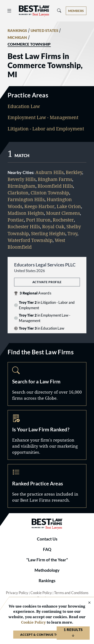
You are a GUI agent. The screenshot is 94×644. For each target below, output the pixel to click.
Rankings (47, 581)
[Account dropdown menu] (76, 11)
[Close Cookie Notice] (87, 603)
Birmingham (21, 186)
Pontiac (16, 220)
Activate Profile (47, 282)
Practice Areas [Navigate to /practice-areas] (47, 486)
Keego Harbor (39, 206)
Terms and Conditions (71, 593)
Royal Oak (53, 227)
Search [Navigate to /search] (47, 384)
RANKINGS (17, 31)
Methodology (47, 570)
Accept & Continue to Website (47, 635)
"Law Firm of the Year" (47, 560)
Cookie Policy (41, 593)
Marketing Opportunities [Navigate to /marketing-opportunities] (47, 435)
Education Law (24, 106)
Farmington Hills (26, 199)
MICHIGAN (17, 38)
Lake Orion (69, 206)
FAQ (47, 549)
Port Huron (38, 220)
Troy (72, 233)
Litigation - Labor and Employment (46, 129)
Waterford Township (30, 240)
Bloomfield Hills (55, 186)
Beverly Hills (22, 179)
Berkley (74, 172)
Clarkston (18, 193)
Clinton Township (50, 193)
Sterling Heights (48, 233)
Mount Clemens (63, 213)
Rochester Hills (24, 227)
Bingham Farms (55, 179)
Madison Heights (26, 213)
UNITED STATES (45, 31)
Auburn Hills (49, 172)
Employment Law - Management (43, 117)
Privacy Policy (17, 593)
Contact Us (47, 539)
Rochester (63, 220)
